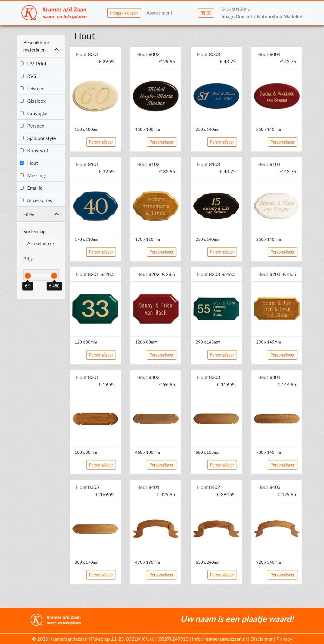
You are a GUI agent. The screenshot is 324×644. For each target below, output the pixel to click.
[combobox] (41, 243)
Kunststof (34, 150)
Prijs (28, 259)
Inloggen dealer (124, 13)
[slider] (28, 276)
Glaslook (33, 101)
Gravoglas (34, 113)
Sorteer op (34, 231)
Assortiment (159, 13)
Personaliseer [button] (101, 142)
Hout (29, 163)
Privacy (284, 639)
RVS (28, 76)
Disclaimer (262, 639)
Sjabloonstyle (38, 138)
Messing (32, 175)
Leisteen (32, 88)
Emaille (31, 188)
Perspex (32, 126)
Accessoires (36, 200)
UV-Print (33, 63)
